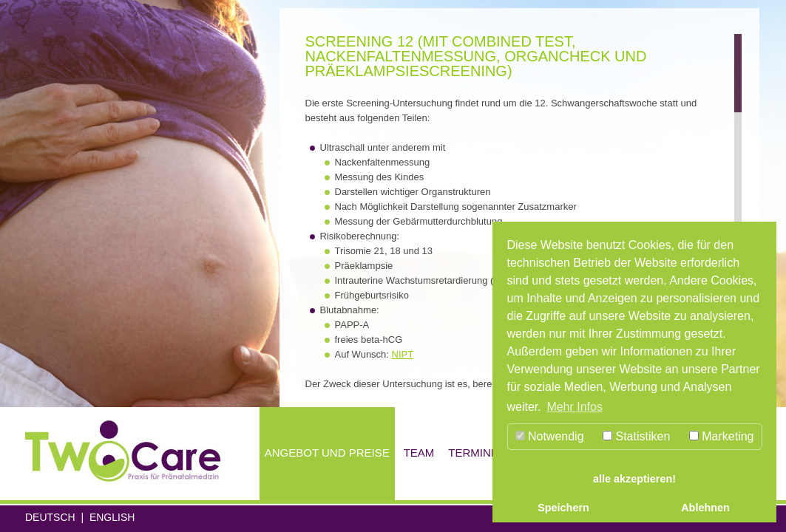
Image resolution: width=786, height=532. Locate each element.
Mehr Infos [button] (575, 407)
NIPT (403, 354)
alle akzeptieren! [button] (634, 479)
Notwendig (550, 436)
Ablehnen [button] (705, 508)
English (112, 517)
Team (419, 453)
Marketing (722, 436)
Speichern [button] (563, 508)
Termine (473, 453)
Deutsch (50, 517)
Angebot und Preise (327, 453)
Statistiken (636, 436)
